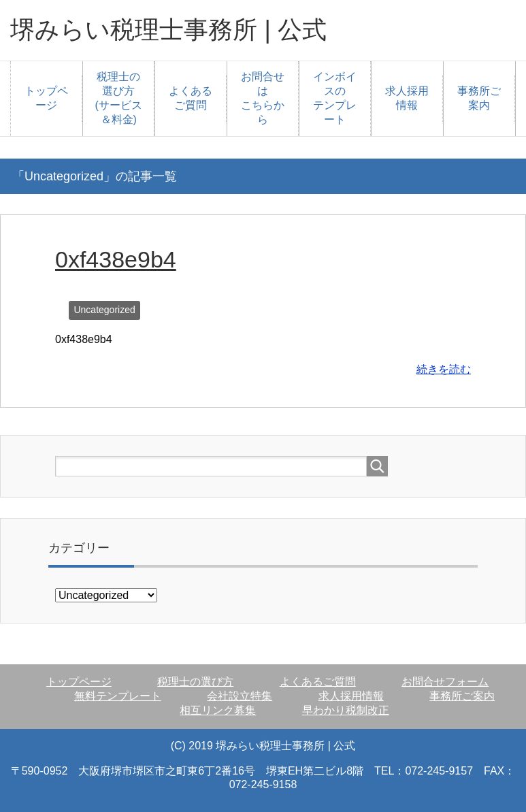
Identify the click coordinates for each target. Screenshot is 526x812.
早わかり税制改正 (346, 710)
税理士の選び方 (195, 682)
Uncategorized (104, 310)
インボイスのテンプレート (335, 98)
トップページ (46, 98)
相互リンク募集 (218, 710)
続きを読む (444, 369)
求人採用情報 (407, 98)
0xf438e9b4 (116, 259)
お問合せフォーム (445, 682)
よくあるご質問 (191, 98)
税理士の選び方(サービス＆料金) (119, 98)
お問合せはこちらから (263, 98)
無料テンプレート (118, 696)
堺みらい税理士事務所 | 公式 (168, 30)
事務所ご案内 (479, 98)
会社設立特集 (240, 696)
